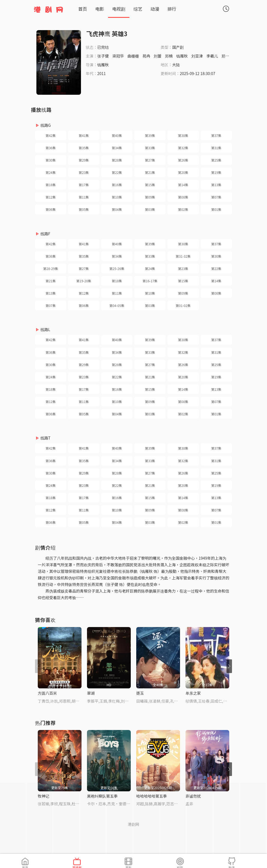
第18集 (50, 185)
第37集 (216, 135)
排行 (172, 9)
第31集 (216, 148)
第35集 (84, 148)
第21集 (150, 172)
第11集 (84, 197)
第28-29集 (51, 268)
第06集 (50, 209)
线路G (46, 125)
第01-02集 (183, 305)
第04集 (117, 209)
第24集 (50, 172)
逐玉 (140, 693)
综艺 (138, 9)
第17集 (84, 185)
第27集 (150, 160)
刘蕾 (158, 56)
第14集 (183, 185)
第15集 (150, 185)
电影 (100, 9)
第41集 (84, 135)
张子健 (103, 56)
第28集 (117, 160)
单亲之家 (193, 693)
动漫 (155, 9)
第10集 (117, 197)
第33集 (150, 148)
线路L (45, 329)
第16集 (117, 185)
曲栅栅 (133, 56)
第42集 (50, 135)
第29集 (84, 160)
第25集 (216, 160)
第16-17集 (150, 281)
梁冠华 (118, 56)
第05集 (84, 209)
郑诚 (225, 56)
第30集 (50, 160)
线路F (45, 234)
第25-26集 (117, 268)
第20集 (183, 172)
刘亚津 (197, 56)
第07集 (216, 197)
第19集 (216, 172)
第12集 (50, 197)
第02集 (183, 209)
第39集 (150, 135)
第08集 (183, 197)
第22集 (117, 172)
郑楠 (169, 56)
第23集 (84, 172)
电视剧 (119, 9)
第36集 (50, 148)
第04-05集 (117, 305)
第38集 (183, 135)
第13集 (216, 185)
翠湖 (91, 693)
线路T (45, 438)
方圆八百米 (47, 693)
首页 (83, 9)
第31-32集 (183, 256)
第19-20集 (84, 281)
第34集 (117, 148)
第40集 (117, 135)
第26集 (183, 160)
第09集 (150, 197)
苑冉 (146, 56)
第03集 (150, 209)
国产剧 (178, 47)
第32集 (183, 148)
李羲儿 (212, 56)
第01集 (216, 209)
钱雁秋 (182, 56)
